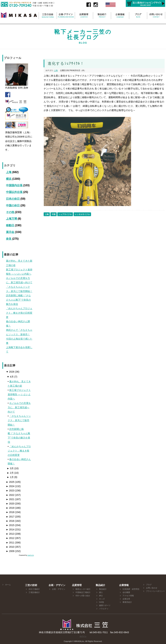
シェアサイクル (65, 214)
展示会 (10, 232)
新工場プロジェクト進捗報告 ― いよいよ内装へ (19, 394)
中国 (54, 214)
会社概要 (126, 592)
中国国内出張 (15, 185)
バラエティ (104, 609)
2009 (10, 551)
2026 (10, 372)
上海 (9, 172)
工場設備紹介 (34, 592)
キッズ (102, 599)
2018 (10, 512)
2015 (10, 525)
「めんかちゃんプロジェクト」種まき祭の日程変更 (19, 451)
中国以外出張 (15, 192)
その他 (10, 212)
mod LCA (31, 555)
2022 (10, 495)
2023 (10, 491)
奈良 (9, 239)
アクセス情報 (128, 596)
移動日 (10, 225)
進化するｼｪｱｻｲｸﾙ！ (66, 63)
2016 (10, 521)
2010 (10, 547)
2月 (10, 473)
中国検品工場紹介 (83, 592)
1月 (10, 477)
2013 (10, 534)
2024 (10, 486)
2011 (10, 543)
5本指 (101, 602)
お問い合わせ (152, 588)
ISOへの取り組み (83, 596)
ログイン (83, 636)
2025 (10, 482)
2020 (10, 504)
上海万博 (12, 219)
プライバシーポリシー (155, 591)
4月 (10, 377)
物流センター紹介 (83, 589)
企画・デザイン (59, 589)
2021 (10, 499)
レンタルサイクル (82, 214)
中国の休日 (13, 205)
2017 (10, 517)
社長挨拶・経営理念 (131, 589)
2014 (10, 529)
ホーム (8, 585)
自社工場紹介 (34, 589)
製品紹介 (103, 589)
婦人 (101, 592)
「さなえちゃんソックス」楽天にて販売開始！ (19, 420)
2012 (10, 538)
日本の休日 (13, 199)
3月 (10, 468)
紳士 (101, 596)
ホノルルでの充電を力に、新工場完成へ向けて (19, 407)
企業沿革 (126, 599)
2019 (10, 508)
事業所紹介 (127, 602)
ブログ (149, 585)
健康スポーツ (105, 605)
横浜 (9, 179)
